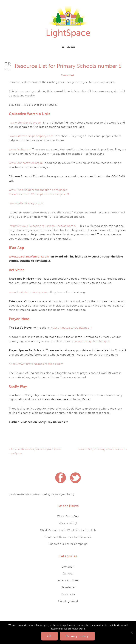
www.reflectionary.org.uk (26, 203)
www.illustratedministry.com (28, 292)
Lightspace (68, 21)
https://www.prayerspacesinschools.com (36, 364)
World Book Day (68, 516)
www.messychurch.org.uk (92, 341)
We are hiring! (68, 523)
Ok (49, 636)
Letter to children (68, 580)
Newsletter (68, 587)
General (68, 573)
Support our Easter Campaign (68, 543)
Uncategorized (68, 75)
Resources (68, 594)
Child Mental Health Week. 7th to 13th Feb (68, 530)
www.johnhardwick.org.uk (26, 163)
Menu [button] (71, 47)
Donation (68, 566)
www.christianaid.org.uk (25, 122)
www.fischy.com (20, 149)
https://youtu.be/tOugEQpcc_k (72, 328)
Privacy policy (77, 636)
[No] (132, 632)
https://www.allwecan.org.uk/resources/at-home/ (43, 226)
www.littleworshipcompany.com (32, 136)
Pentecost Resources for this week (68, 537)
